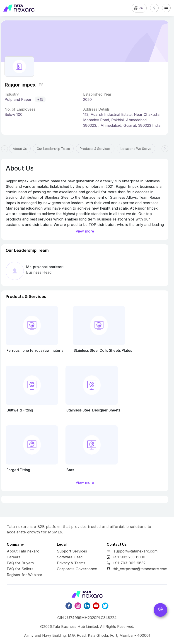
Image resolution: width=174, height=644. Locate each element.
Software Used (70, 557)
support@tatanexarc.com (136, 551)
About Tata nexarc (23, 551)
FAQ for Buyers (20, 563)
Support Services (72, 551)
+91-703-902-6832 (129, 563)
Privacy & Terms (71, 563)
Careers (14, 557)
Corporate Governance (77, 569)
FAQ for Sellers (20, 569)
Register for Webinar (25, 575)
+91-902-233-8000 (129, 557)
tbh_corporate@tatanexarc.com (140, 569)
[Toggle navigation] (166, 8)
